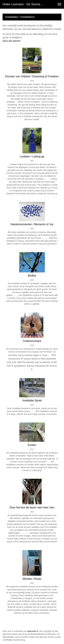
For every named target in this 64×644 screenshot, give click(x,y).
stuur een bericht (11, 41)
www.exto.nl (33, 631)
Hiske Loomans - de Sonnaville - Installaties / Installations (24, 4)
